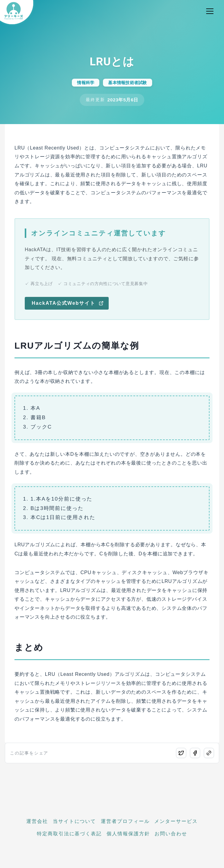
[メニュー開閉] (210, 11)
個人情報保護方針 (128, 834)
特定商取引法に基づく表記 (69, 834)
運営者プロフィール (125, 821)
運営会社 (37, 821)
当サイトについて (74, 821)
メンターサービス (176, 821)
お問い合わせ (171, 834)
